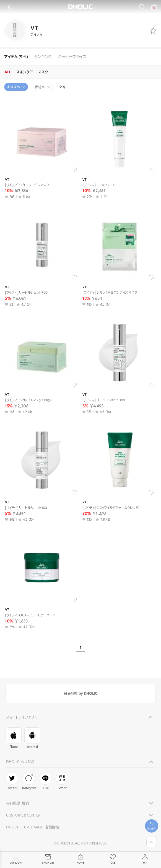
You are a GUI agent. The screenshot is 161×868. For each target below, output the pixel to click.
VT (7, 180)
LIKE (113, 859)
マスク (43, 72)
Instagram (29, 781)
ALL (8, 72)
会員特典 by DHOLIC (80, 693)
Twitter (12, 781)
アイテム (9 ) (16, 57)
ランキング (43, 57)
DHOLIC (80, 7)
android (32, 738)
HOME (80, 859)
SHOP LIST (48, 859)
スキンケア (24, 72)
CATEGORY (16, 859)
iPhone (14, 738)
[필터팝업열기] (152, 826)
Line (45, 781)
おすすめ (14, 87)
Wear (62, 781)
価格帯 (40, 87)
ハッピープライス (72, 57)
